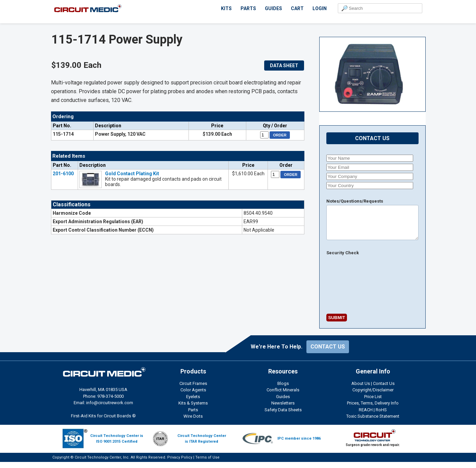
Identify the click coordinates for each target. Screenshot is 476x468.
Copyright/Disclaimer (373, 396)
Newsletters (283, 409)
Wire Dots (193, 422)
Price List (373, 403)
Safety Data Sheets (283, 416)
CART (297, 8)
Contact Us (384, 389)
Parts (193, 416)
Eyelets (193, 403)
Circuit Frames (193, 389)
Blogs (283, 389)
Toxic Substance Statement (373, 422)
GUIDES (273, 8)
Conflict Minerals (283, 396)
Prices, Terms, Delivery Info (373, 409)
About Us (361, 389)
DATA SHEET (284, 66)
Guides (283, 403)
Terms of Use (207, 463)
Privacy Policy (180, 463)
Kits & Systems (193, 409)
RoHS (381, 416)
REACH (366, 416)
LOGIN (320, 8)
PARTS (248, 8)
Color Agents (193, 396)
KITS (226, 8)
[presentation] (344, 287)
